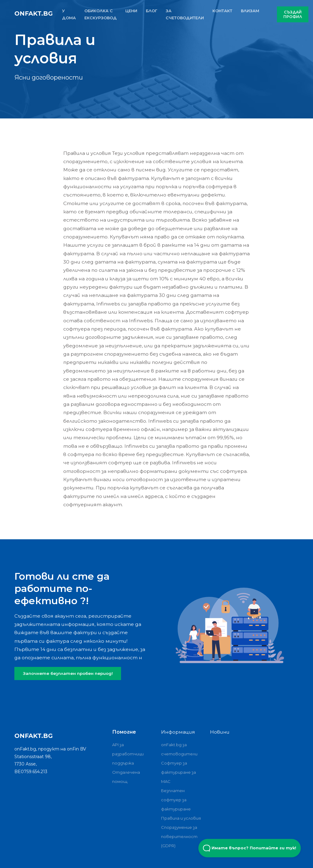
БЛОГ (151, 11)
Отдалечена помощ (126, 777)
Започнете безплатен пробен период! (68, 673)
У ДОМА (69, 14)
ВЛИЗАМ (250, 11)
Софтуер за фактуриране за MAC (179, 772)
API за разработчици (128, 749)
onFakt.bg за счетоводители (179, 749)
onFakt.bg (34, 13)
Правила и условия (181, 818)
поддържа (123, 763)
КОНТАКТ (222, 11)
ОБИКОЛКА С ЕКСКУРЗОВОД (101, 14)
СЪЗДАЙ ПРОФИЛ (293, 14)
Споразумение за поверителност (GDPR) (179, 836)
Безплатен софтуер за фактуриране (176, 800)
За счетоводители (185, 14)
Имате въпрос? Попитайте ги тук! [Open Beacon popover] (250, 848)
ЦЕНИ (131, 11)
